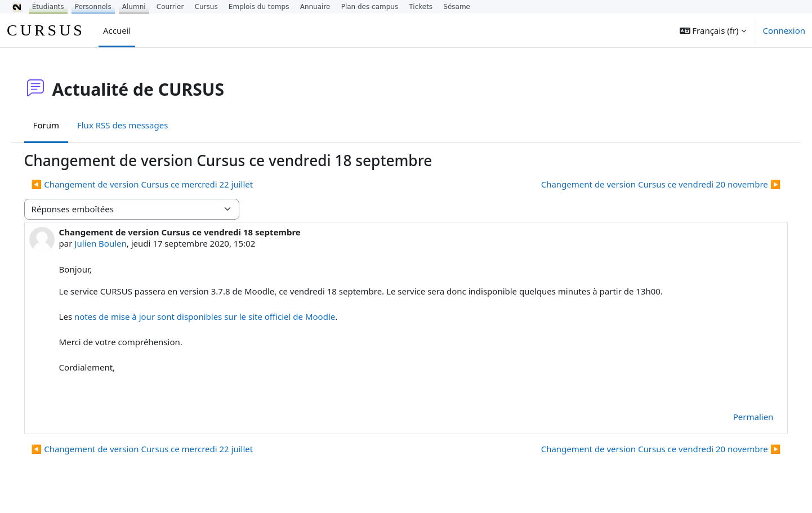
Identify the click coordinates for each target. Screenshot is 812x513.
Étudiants (48, 7)
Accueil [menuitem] (117, 30)
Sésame (457, 7)
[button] (713, 30)
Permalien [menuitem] (737, 417)
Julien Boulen (117, 243)
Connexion (784, 30)
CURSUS (46, 30)
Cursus (206, 7)
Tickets (421, 7)
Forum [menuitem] (62, 125)
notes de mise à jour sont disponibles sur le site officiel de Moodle (220, 316)
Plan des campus (370, 7)
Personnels (93, 7)
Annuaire (315, 7)
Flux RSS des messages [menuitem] (138, 125)
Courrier (170, 7)
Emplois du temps (259, 7)
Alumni (134, 7)
